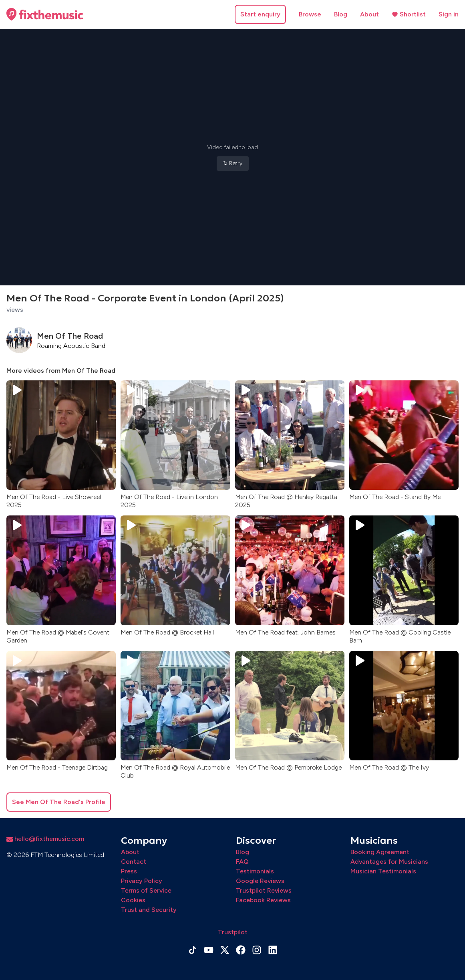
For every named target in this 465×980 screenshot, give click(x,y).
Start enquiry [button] (260, 14)
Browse (310, 14)
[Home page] (45, 14)
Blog (341, 14)
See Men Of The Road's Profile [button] (59, 802)
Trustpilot (233, 932)
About (369, 14)
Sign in (449, 14)
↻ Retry (233, 163)
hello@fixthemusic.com (45, 839)
